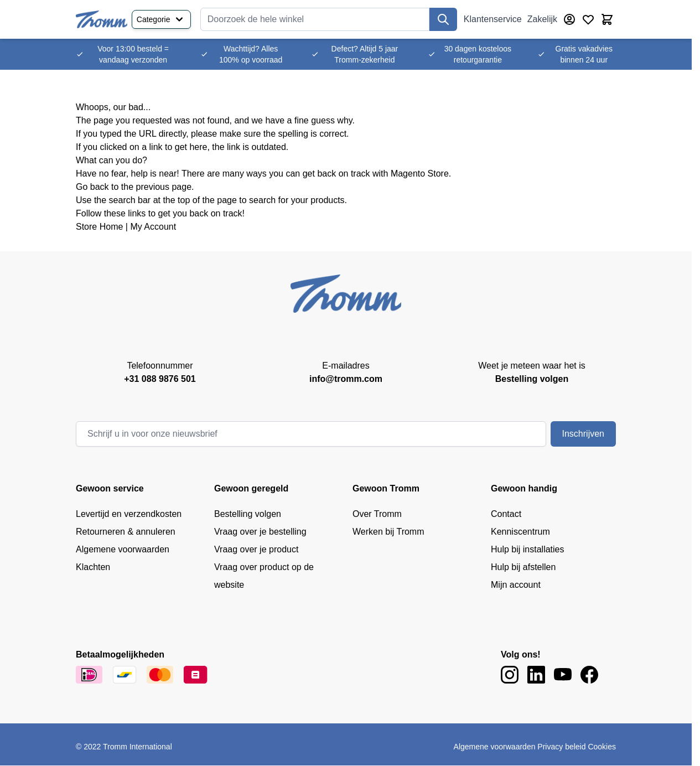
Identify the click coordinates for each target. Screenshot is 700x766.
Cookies (602, 747)
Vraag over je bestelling (260, 532)
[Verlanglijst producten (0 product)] (588, 19)
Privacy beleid (561, 747)
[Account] (569, 19)
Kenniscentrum (520, 532)
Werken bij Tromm (388, 532)
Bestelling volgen (248, 514)
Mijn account (516, 585)
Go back (92, 187)
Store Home (99, 227)
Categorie (161, 19)
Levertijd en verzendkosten (129, 514)
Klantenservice (493, 19)
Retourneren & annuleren (126, 532)
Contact (506, 514)
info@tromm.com (346, 379)
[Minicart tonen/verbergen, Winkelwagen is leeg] (607, 19)
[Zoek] (443, 19)
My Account (153, 227)
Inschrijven (583, 434)
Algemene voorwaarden (123, 549)
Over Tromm (377, 514)
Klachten (93, 567)
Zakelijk (542, 19)
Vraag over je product (256, 549)
